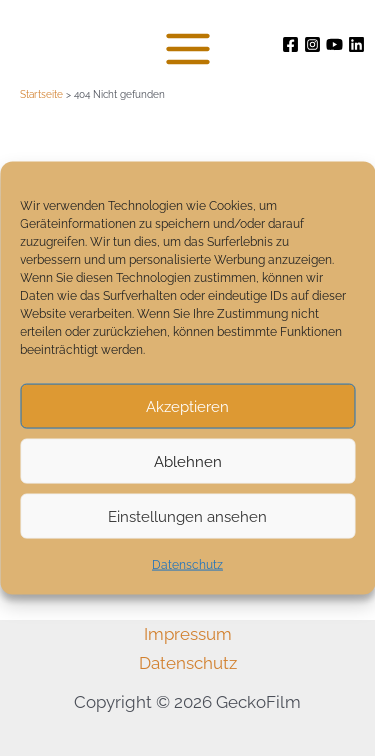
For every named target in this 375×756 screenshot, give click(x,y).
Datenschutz (187, 565)
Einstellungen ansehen (187, 516)
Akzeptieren (187, 406)
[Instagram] (312, 44)
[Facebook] (290, 44)
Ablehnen (188, 461)
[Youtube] (334, 44)
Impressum (188, 634)
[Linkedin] (356, 44)
